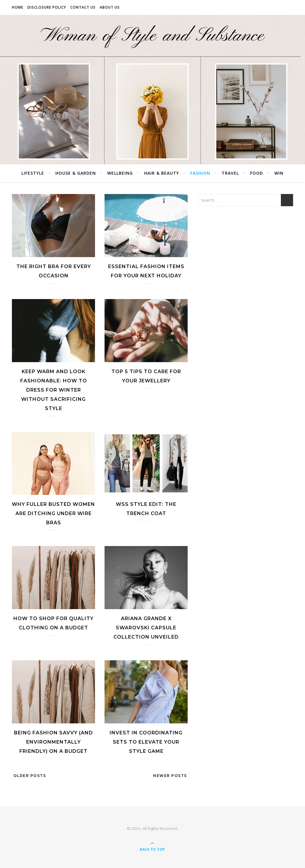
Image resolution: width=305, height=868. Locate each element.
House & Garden (76, 173)
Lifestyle (33, 173)
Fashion (200, 173)
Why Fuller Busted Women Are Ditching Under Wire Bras (53, 513)
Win (279, 173)
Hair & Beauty (162, 173)
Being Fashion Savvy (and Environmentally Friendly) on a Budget (53, 742)
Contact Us (83, 7)
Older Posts (29, 776)
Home (18, 7)
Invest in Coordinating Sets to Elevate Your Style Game (146, 742)
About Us (110, 7)
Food (257, 173)
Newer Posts (171, 776)
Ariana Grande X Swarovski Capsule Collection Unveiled (146, 628)
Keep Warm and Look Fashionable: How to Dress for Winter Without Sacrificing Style (54, 390)
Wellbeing (120, 173)
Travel (230, 173)
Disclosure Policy (47, 7)
